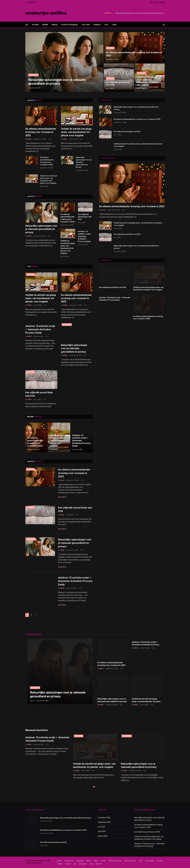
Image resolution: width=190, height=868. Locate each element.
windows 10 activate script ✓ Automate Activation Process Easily (85, 236)
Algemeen (110, 48)
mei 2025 (102, 827)
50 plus (59, 861)
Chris (29, 139)
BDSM (45, 25)
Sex (106, 25)
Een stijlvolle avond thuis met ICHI (118, 84)
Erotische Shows (130, 861)
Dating (54, 25)
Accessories (69, 861)
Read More (62, 497)
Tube (114, 25)
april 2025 (102, 831)
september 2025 (104, 822)
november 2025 (104, 818)
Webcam (99, 864)
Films (141, 861)
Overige (60, 864)
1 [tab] (94, 787)
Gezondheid (33, 75)
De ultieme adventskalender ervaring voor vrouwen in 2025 (134, 54)
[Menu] (27, 25)
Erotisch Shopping (69, 25)
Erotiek (35, 25)
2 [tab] (96, 787)
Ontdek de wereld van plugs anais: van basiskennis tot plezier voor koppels (147, 81)
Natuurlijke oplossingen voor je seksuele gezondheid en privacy (140, 13)
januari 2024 (103, 836)
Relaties (97, 25)
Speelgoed (141, 73)
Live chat (86, 25)
